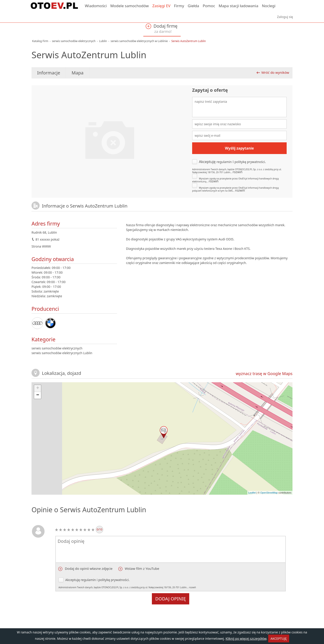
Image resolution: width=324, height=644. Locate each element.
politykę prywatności (250, 162)
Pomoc (209, 6)
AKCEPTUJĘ (279, 638)
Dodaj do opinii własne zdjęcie (88, 568)
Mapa (78, 73)
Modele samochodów (129, 6)
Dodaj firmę (161, 28)
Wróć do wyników (275, 72)
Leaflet (252, 493)
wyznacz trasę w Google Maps (264, 373)
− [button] (38, 395)
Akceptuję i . (239, 166)
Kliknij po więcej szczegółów (246, 638)
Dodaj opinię (171, 599)
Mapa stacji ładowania (238, 6)
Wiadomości (96, 6)
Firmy (179, 6)
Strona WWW (41, 246)
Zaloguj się (285, 17)
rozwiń (238, 172)
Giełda (193, 6)
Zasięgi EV (161, 6)
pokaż (55, 239)
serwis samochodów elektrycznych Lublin (62, 353)
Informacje (49, 73)
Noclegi (269, 6)
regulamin (224, 162)
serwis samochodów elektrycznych (57, 348)
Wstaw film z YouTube (142, 568)
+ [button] (38, 388)
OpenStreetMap (269, 493)
